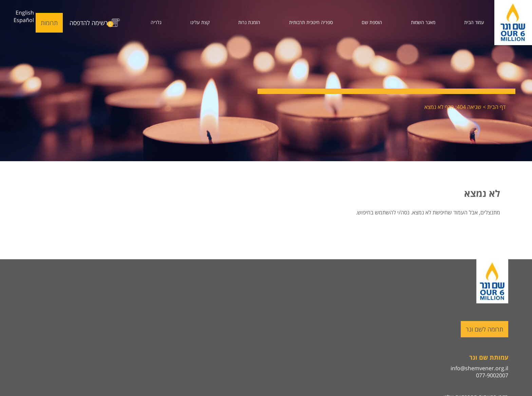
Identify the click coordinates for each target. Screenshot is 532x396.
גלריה (156, 22)
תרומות (49, 23)
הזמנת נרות (249, 22)
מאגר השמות (423, 22)
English (25, 13)
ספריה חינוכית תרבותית (311, 22)
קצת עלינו (200, 22)
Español (24, 20)
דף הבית (496, 107)
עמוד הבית (474, 22)
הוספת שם (372, 22)
